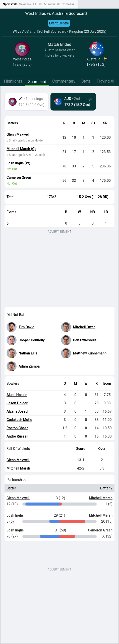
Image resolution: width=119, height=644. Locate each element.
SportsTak (10, 4)
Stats (86, 81)
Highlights (13, 81)
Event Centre (59, 23)
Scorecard (37, 82)
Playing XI (105, 81)
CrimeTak (68, 4)
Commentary (64, 81)
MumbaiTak (52, 4)
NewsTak (25, 4)
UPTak (37, 4)
